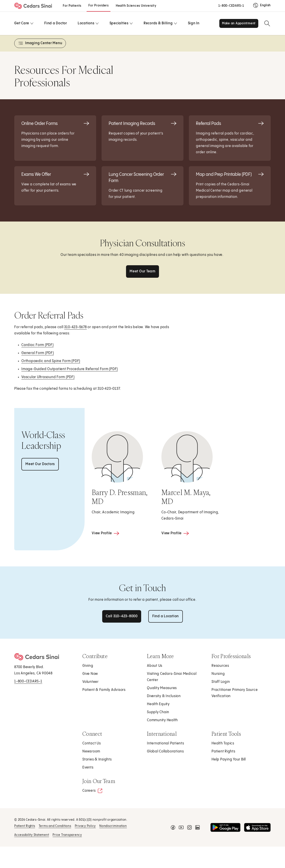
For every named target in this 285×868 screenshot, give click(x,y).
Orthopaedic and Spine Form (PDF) (51, 362)
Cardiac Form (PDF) (38, 346)
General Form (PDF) (38, 354)
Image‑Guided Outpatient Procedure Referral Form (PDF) (70, 370)
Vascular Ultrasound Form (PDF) (48, 378)
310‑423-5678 (75, 327)
